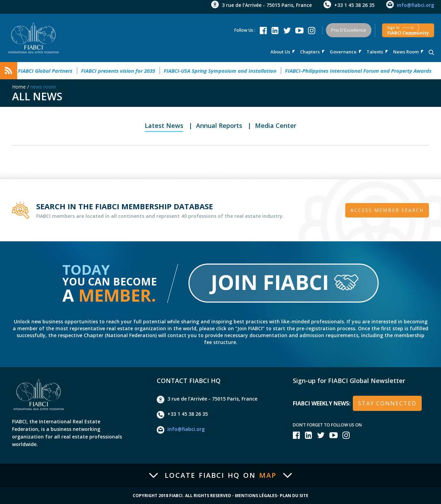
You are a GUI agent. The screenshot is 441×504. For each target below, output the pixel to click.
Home (19, 87)
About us (280, 52)
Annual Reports (219, 125)
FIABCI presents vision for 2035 (122, 71)
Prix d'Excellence (349, 30)
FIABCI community (408, 31)
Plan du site (294, 496)
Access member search (387, 210)
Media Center (276, 125)
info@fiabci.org (416, 5)
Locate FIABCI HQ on (220, 475)
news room (406, 52)
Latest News (164, 125)
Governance (343, 52)
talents (375, 52)
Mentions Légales (256, 496)
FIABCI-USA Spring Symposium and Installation (224, 71)
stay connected (387, 403)
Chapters (310, 52)
